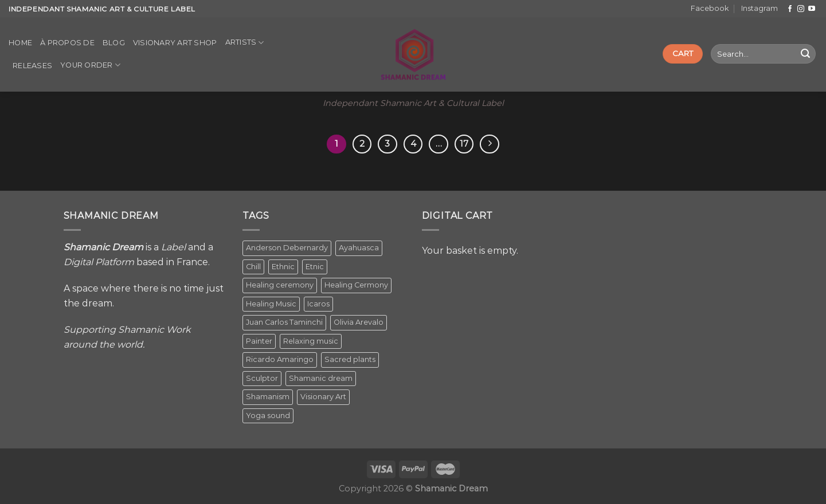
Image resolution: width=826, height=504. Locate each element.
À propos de (67, 43)
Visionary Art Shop (175, 43)
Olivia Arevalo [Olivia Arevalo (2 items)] (359, 322)
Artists (245, 43)
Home (20, 43)
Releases (32, 66)
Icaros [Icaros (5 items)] (318, 304)
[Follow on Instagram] (801, 9)
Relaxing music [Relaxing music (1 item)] (311, 341)
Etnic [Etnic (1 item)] (315, 267)
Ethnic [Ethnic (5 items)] (283, 267)
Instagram (760, 8)
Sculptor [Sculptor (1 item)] (262, 378)
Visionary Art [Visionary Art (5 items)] (323, 397)
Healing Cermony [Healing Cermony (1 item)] (356, 285)
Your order (90, 65)
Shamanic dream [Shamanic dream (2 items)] (321, 378)
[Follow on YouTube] (812, 9)
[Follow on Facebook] (790, 9)
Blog (114, 43)
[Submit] (805, 54)
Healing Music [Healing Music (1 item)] (271, 304)
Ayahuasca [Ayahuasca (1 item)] (359, 248)
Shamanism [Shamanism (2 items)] (268, 397)
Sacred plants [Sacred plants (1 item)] (350, 359)
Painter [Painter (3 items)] (259, 341)
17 (464, 144)
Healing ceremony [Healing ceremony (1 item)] (280, 285)
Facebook (710, 8)
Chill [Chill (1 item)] (253, 267)
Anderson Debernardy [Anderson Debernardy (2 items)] (287, 248)
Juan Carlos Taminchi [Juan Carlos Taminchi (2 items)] (284, 322)
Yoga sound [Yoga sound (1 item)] (268, 416)
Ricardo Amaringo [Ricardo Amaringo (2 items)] (280, 359)
